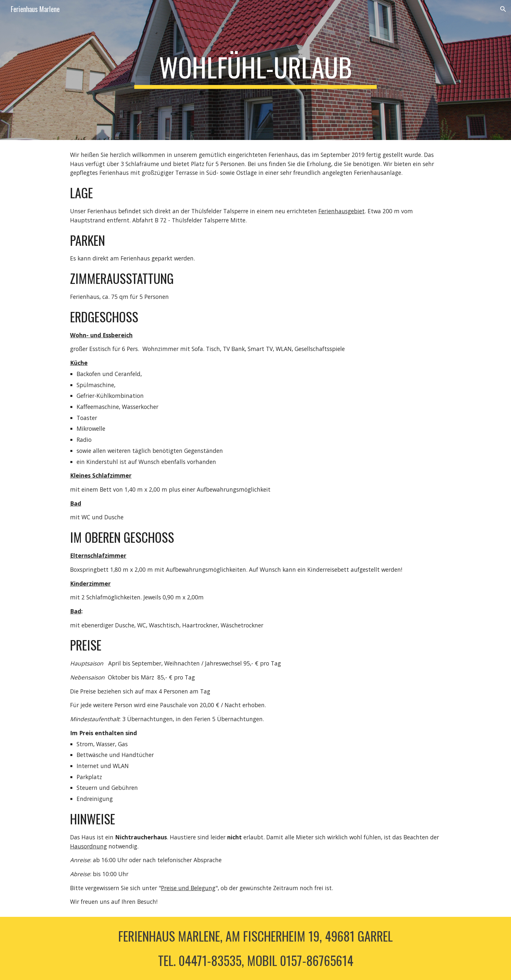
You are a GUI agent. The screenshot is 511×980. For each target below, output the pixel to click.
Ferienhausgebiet (342, 211)
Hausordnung (88, 846)
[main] (255, 70)
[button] (503, 9)
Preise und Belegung (188, 888)
